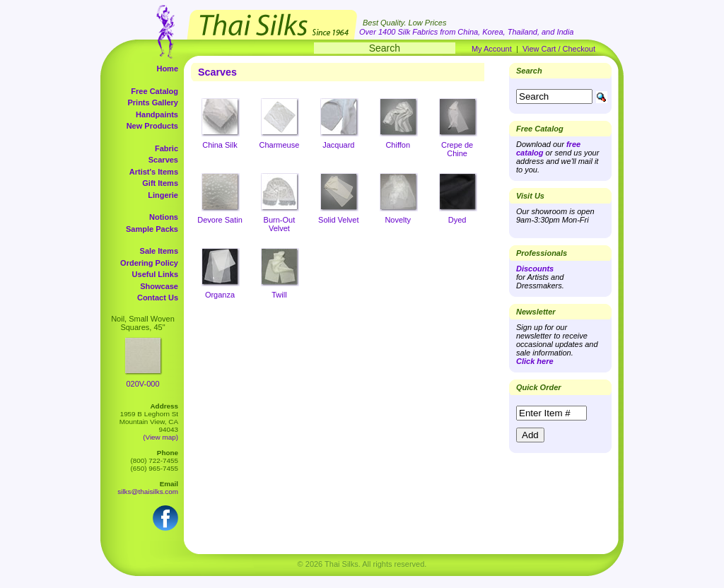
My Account (492, 49)
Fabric (167, 148)
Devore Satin (220, 220)
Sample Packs (152, 229)
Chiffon (398, 145)
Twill (279, 295)
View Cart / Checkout (559, 49)
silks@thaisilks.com (148, 492)
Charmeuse (279, 145)
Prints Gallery (153, 102)
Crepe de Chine (457, 149)
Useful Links (155, 274)
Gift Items (160, 183)
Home (167, 69)
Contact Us (158, 298)
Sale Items (159, 251)
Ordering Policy (149, 263)
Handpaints (157, 114)
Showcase (159, 286)
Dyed (457, 220)
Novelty (398, 220)
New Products (152, 126)
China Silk (220, 145)
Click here (535, 361)
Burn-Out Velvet (280, 224)
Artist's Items (154, 172)
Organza (220, 295)
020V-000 (142, 384)
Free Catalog (154, 91)
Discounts (535, 269)
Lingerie (163, 195)
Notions (164, 217)
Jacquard (338, 145)
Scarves (163, 160)
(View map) (160, 437)
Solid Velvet (338, 220)
